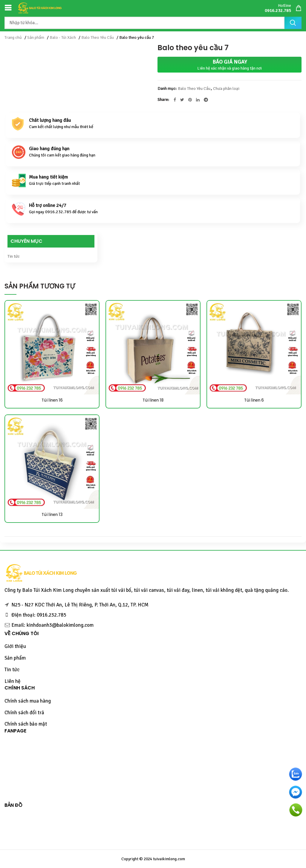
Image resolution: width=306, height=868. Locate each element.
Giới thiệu (15, 646)
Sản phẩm (36, 37)
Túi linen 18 (153, 400)
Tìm (293, 23)
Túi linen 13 (52, 515)
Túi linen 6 (254, 400)
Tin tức (14, 256)
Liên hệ (13, 681)
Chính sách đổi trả (24, 713)
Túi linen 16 (52, 400)
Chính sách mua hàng (28, 701)
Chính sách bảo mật (26, 724)
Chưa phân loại (226, 89)
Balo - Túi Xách (63, 37)
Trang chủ (13, 37)
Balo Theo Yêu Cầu (98, 37)
